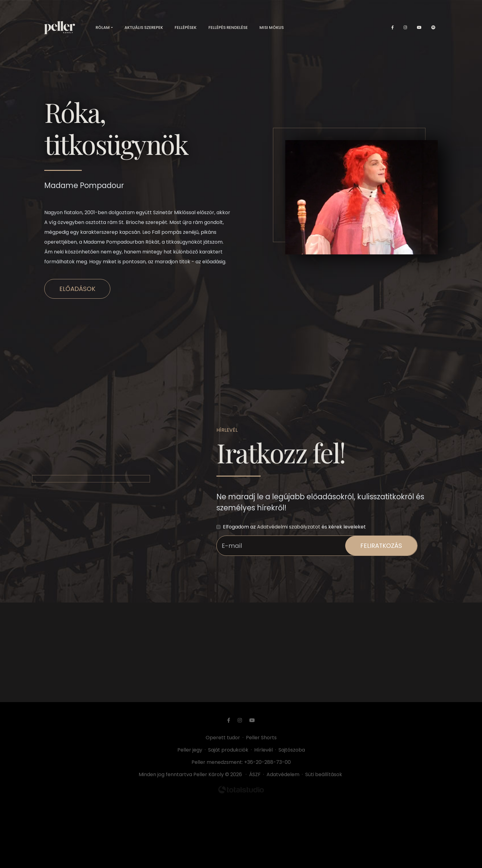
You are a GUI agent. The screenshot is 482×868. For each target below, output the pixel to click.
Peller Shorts (261, 738)
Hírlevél (263, 750)
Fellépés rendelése (228, 27)
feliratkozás (381, 546)
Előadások (77, 289)
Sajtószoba (292, 750)
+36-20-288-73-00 (267, 762)
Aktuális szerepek (144, 27)
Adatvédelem (283, 774)
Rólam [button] (103, 27)
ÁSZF (256, 774)
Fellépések (186, 27)
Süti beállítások (324, 774)
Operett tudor (223, 738)
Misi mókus (272, 27)
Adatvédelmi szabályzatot (289, 527)
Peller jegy (190, 750)
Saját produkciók (228, 750)
